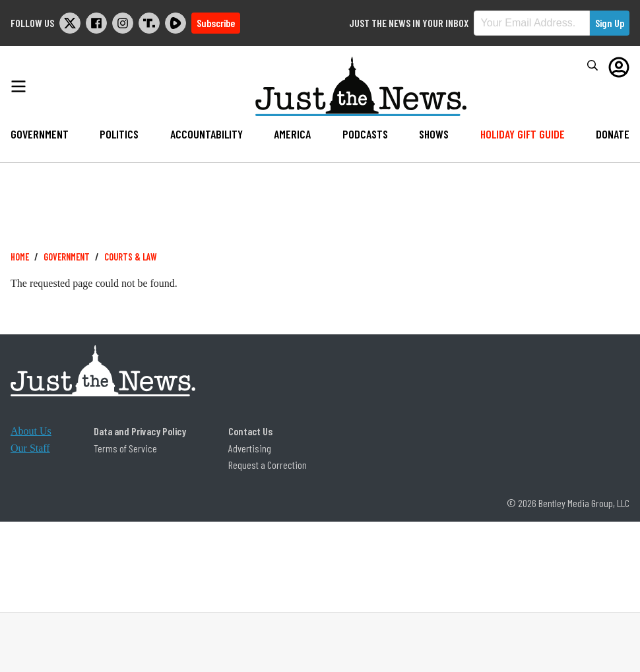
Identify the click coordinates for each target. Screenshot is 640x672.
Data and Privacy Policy (140, 431)
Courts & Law (131, 257)
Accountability (207, 134)
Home (20, 257)
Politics (119, 134)
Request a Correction (268, 465)
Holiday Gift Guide (523, 134)
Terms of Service (125, 448)
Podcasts (365, 134)
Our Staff (30, 448)
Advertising (250, 448)
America (292, 134)
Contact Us (250, 431)
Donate (613, 134)
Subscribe (216, 23)
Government (40, 134)
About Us (31, 431)
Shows (434, 134)
